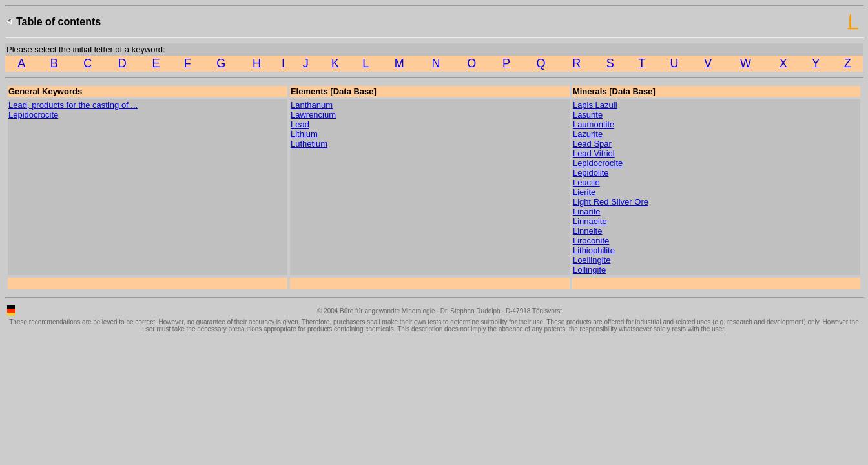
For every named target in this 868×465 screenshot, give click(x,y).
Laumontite (594, 124)
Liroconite (591, 241)
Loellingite (592, 260)
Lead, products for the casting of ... (73, 105)
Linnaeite (590, 221)
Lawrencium (313, 115)
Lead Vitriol (594, 153)
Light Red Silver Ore (611, 202)
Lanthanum (312, 105)
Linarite (587, 212)
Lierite (584, 192)
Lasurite (588, 115)
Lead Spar (592, 144)
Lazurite (588, 134)
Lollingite (589, 270)
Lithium (304, 134)
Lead (300, 124)
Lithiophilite (594, 250)
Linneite (588, 231)
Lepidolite (591, 173)
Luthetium (309, 144)
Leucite (586, 182)
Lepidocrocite (33, 115)
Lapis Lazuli (595, 105)
